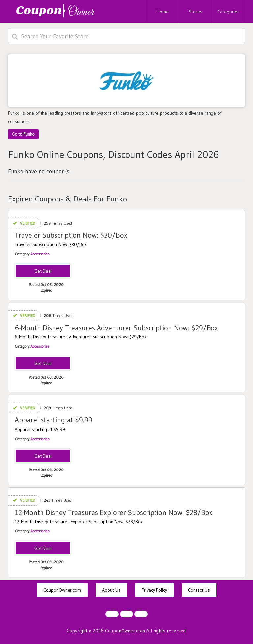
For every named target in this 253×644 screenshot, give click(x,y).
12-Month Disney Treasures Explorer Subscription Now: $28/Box (114, 512)
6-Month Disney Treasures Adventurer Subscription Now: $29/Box (116, 328)
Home (163, 12)
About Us (111, 590)
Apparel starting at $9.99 (54, 420)
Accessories (40, 254)
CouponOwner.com (62, 590)
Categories (228, 12)
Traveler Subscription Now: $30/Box (71, 235)
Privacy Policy (154, 590)
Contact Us (199, 590)
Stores (196, 12)
